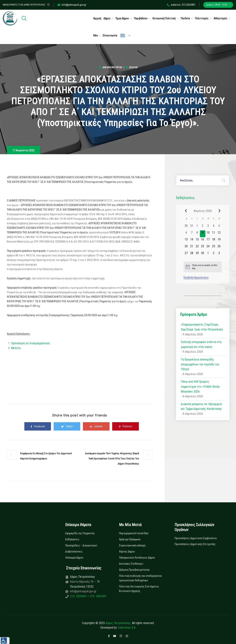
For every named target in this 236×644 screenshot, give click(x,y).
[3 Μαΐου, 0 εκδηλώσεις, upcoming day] (219, 254)
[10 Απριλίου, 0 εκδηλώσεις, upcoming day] (208, 234)
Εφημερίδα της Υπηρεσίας (80, 533)
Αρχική (97, 18)
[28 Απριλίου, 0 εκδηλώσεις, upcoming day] (192, 254)
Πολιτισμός (202, 18)
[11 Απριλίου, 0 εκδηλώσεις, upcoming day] (214, 234)
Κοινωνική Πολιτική (164, 18)
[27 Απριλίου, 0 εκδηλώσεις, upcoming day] (186, 254)
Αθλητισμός (220, 18)
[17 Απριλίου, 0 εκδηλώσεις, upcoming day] (208, 241)
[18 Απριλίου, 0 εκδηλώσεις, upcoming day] (214, 241)
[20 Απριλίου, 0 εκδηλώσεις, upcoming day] (186, 247)
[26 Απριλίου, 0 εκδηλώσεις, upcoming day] (219, 247)
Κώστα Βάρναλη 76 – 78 (85, 582)
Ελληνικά (123, 36)
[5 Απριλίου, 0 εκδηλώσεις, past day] (219, 227)
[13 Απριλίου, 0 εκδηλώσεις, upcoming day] (186, 241)
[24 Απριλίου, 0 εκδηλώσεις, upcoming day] (208, 247)
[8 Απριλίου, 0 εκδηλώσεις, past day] (197, 234)
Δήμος (107, 18)
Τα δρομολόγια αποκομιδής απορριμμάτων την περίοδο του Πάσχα (200, 364)
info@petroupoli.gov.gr (72, 5)
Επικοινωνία (110, 36)
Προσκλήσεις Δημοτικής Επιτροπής (195, 544)
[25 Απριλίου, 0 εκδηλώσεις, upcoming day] (214, 247)
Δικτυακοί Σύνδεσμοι (131, 564)
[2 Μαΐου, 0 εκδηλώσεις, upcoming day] (214, 254)
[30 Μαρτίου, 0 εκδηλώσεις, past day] (186, 227)
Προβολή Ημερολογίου (196, 277)
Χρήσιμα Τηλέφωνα (130, 539)
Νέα (95, 36)
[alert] (203, 267)
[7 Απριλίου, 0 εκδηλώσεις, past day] (192, 234)
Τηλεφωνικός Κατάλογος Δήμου (137, 558)
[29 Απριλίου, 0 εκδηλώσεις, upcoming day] (197, 254)
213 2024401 (79, 596)
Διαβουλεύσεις (74, 552)
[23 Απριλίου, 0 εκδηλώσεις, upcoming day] (203, 247)
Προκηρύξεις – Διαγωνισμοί (81, 545)
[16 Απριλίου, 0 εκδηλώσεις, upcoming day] (203, 241)
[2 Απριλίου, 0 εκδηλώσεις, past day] (203, 227)
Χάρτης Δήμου (127, 552)
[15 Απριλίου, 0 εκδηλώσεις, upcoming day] (197, 241)
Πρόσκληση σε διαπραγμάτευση (31, 343)
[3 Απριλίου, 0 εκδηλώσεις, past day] (208, 227)
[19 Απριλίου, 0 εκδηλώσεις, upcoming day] (219, 241)
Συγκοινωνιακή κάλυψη (132, 545)
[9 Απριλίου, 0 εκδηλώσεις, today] (203, 234)
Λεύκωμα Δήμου (74, 558)
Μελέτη (16, 348)
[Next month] (219, 211)
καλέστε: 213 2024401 (181, 5)
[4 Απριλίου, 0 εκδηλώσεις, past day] (214, 227)
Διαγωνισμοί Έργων (112, 67)
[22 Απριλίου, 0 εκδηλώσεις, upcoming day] (197, 247)
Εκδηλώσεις (72, 539)
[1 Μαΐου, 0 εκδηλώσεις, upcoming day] (208, 254)
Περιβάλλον (141, 18)
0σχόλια (132, 67)
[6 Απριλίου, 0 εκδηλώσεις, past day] (186, 234)
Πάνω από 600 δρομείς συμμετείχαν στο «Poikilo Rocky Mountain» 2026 (200, 386)
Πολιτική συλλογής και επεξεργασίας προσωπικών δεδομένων (140, 578)
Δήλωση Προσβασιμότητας (134, 570)
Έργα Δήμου (122, 18)
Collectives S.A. (127, 628)
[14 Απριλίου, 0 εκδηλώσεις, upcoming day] (192, 241)
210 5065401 (98, 596)
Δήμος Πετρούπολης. (118, 623)
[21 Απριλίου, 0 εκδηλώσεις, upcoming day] (192, 247)
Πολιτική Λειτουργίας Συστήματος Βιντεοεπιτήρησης (139, 589)
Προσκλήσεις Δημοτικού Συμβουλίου (196, 538)
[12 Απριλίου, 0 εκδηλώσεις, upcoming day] (219, 234)
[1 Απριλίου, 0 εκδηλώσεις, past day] (197, 227)
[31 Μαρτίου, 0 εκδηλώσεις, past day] (192, 227)
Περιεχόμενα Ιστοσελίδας (134, 533)
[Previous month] (186, 211)
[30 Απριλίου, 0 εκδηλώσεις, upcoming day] (203, 254)
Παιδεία (185, 18)
